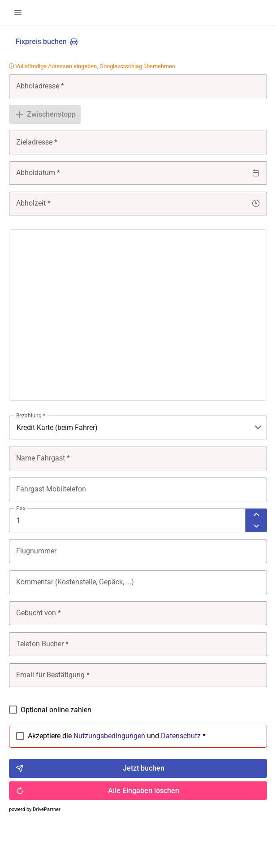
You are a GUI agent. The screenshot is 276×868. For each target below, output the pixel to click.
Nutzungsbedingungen (109, 736)
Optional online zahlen (56, 710)
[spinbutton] (127, 520)
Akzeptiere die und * (117, 736)
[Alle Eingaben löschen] (138, 791)
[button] (18, 13)
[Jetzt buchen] (138, 768)
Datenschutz (181, 736)
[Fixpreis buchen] (47, 42)
